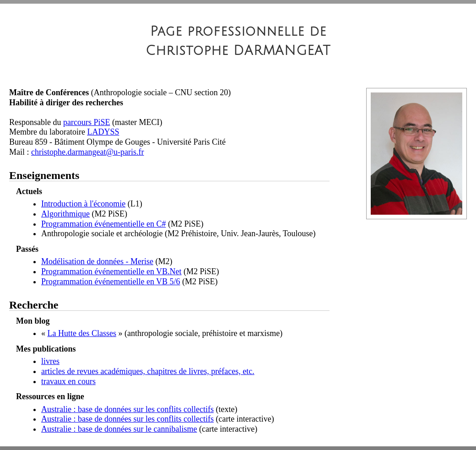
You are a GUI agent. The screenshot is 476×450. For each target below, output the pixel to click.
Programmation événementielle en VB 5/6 (111, 282)
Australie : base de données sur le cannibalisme (119, 429)
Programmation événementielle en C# (103, 224)
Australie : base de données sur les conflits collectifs (127, 409)
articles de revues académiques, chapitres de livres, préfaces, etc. (148, 371)
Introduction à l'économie (83, 204)
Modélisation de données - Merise (97, 261)
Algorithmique (65, 214)
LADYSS (103, 132)
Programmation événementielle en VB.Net (111, 271)
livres (50, 361)
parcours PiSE (87, 122)
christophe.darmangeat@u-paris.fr (87, 152)
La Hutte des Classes (82, 333)
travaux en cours (68, 381)
